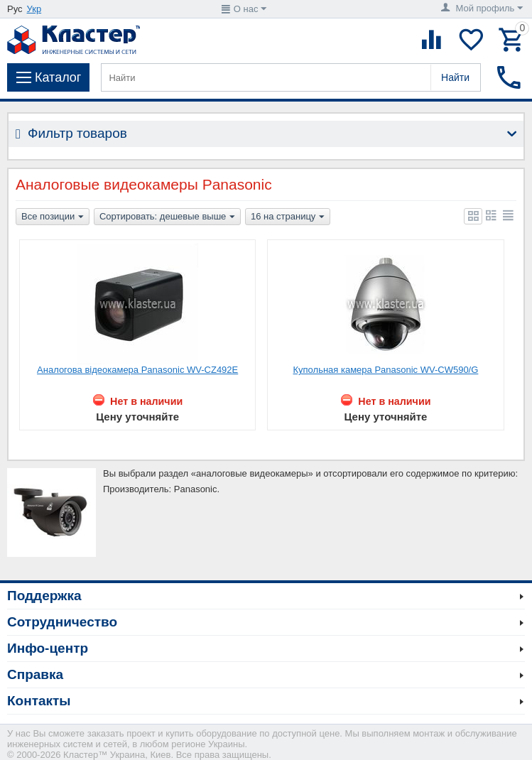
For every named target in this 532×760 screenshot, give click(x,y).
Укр (34, 9)
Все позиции (53, 217)
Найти (455, 77)
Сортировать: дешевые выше (167, 217)
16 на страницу (288, 217)
